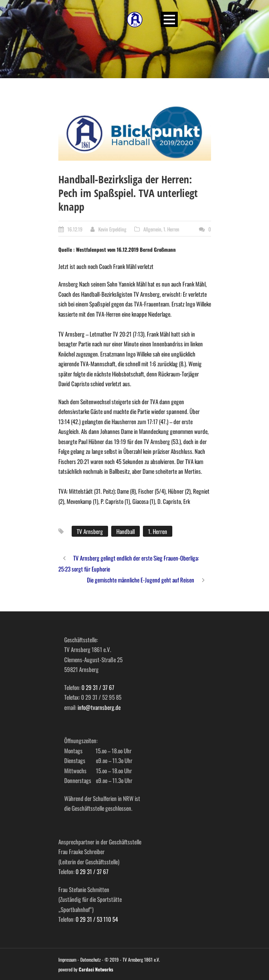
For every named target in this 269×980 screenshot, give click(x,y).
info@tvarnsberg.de (99, 707)
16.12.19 (75, 229)
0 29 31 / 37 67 (98, 687)
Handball (125, 531)
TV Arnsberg (90, 531)
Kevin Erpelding (112, 229)
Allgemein (152, 229)
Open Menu (169, 19)
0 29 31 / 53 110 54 (97, 919)
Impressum (67, 959)
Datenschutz (90, 959)
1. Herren (171, 229)
